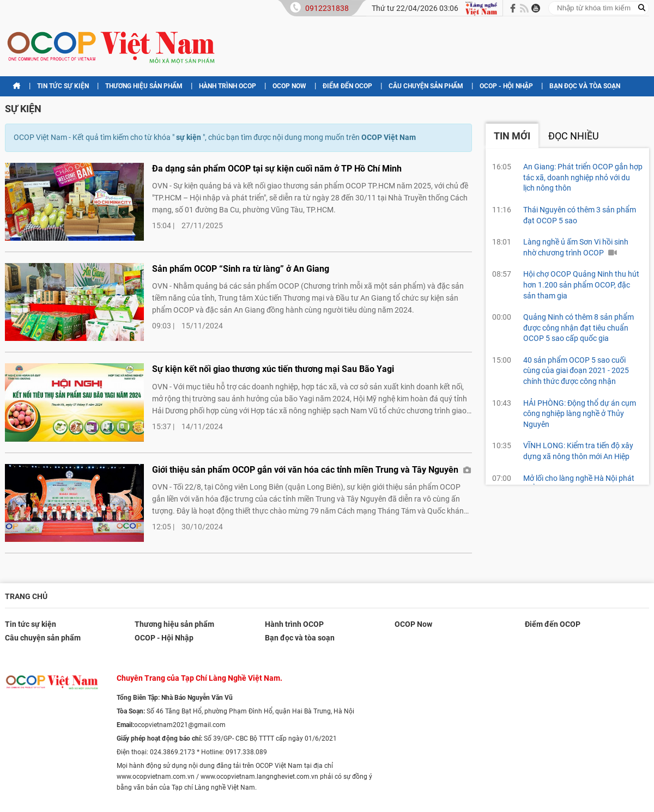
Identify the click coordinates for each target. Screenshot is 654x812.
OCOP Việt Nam (389, 137)
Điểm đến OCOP (347, 86)
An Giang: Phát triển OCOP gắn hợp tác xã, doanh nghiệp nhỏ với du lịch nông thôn (583, 177)
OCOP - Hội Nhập (506, 86)
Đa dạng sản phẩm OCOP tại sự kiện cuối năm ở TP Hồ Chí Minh (277, 169)
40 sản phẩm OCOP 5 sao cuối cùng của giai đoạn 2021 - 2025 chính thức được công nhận (576, 371)
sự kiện (23, 109)
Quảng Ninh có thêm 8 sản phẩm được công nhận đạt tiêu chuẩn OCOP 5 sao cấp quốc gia (579, 328)
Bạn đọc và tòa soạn (585, 86)
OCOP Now (289, 86)
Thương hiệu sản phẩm (144, 86)
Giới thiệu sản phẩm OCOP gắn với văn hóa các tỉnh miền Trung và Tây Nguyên (311, 470)
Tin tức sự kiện (63, 86)
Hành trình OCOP (228, 86)
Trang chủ (26, 596)
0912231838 (327, 8)
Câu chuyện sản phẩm (426, 86)
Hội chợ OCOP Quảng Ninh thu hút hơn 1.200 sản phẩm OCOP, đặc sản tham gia (581, 285)
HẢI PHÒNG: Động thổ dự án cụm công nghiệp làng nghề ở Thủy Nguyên (580, 414)
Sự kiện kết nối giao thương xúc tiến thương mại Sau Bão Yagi (273, 369)
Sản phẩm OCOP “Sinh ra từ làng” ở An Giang (241, 269)
